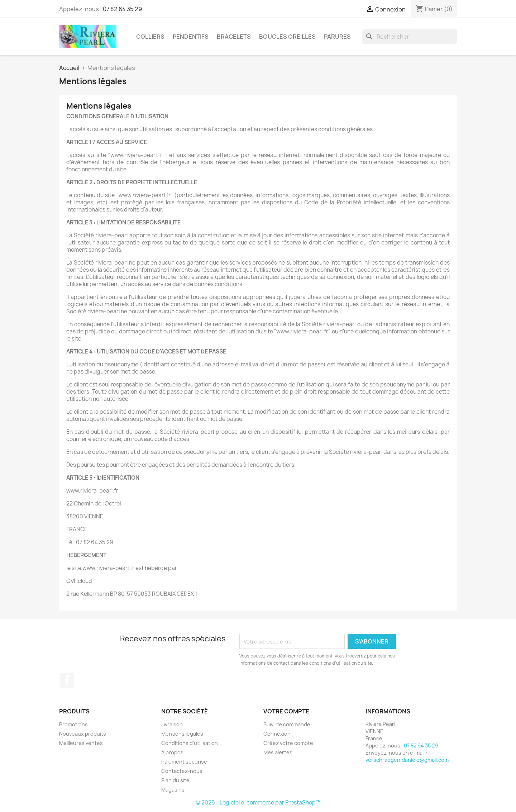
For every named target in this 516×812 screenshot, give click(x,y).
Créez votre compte (288, 743)
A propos (172, 752)
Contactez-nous (182, 771)
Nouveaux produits (83, 734)
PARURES (337, 37)
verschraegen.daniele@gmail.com (407, 760)
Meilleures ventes (81, 743)
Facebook (67, 680)
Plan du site (175, 780)
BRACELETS (234, 37)
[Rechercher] (410, 37)
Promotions (73, 724)
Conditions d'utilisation (190, 743)
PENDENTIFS (191, 37)
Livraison (172, 724)
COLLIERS (150, 37)
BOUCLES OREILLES (287, 37)
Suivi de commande (287, 724)
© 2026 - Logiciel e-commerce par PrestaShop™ (258, 802)
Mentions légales (182, 734)
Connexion (277, 734)
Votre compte (286, 711)
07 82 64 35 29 (122, 9)
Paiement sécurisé (184, 762)
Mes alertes (278, 752)
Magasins (173, 790)
